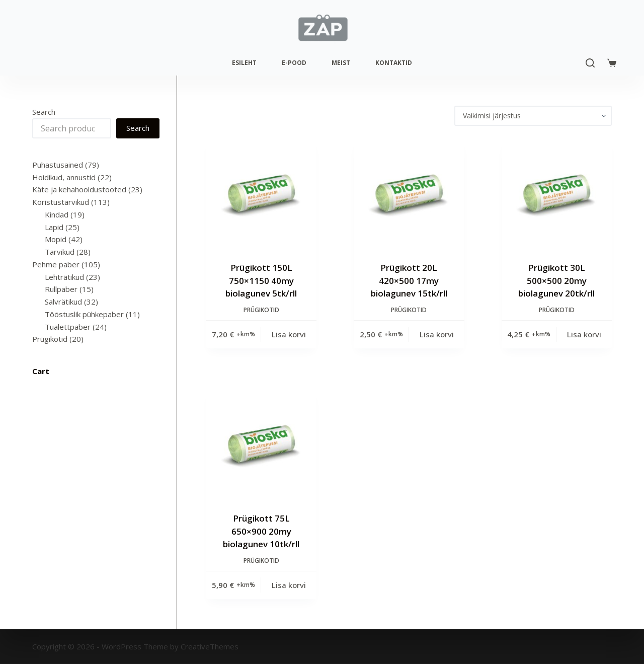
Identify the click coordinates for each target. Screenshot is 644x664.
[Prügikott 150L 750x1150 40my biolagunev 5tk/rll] (261, 194)
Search (44, 112)
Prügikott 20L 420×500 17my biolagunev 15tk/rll (409, 280)
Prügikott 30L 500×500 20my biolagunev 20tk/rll (556, 280)
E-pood (294, 63)
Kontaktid (394, 63)
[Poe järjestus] (533, 116)
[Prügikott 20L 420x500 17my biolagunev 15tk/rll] (409, 194)
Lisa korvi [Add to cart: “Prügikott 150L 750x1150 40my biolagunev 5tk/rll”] (289, 334)
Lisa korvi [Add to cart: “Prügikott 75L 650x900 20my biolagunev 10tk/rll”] (289, 585)
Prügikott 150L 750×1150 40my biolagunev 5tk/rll (261, 280)
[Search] (590, 63)
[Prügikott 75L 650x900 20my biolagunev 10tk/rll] (261, 444)
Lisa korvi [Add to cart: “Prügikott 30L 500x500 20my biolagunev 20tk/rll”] (584, 334)
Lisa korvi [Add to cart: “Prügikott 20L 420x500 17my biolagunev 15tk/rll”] (437, 334)
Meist (341, 63)
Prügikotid (261, 310)
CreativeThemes (210, 646)
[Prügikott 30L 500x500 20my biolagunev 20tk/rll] (557, 194)
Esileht (244, 63)
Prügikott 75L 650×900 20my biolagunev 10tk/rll (261, 531)
